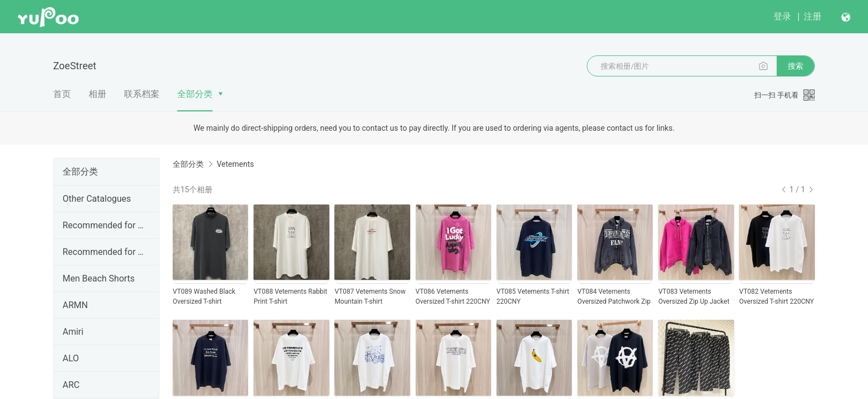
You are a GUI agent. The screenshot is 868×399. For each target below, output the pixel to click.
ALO (71, 358)
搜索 (795, 66)
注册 (813, 16)
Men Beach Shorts (99, 278)
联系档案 (142, 94)
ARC (71, 385)
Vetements (235, 164)
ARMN (75, 305)
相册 (97, 94)
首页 (62, 94)
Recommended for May (104, 252)
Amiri (73, 332)
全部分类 (195, 94)
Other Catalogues (97, 199)
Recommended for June (104, 225)
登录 (782, 16)
